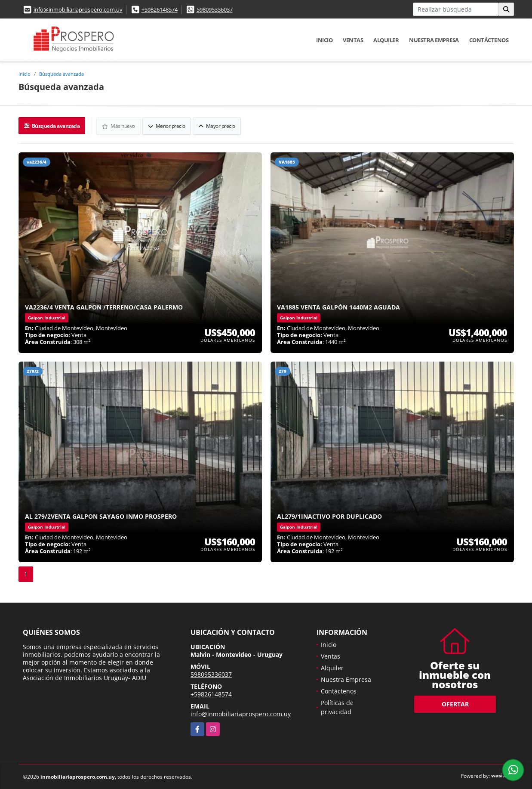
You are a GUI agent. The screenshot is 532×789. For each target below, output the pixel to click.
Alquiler (386, 40)
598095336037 (215, 9)
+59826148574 (160, 9)
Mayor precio (217, 125)
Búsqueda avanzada (62, 74)
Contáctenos (489, 40)
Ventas (353, 40)
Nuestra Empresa (434, 40)
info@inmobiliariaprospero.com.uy (78, 9)
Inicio (324, 40)
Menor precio (167, 125)
